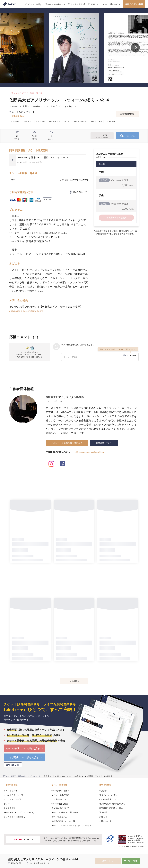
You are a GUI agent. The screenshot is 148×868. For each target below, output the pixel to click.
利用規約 (103, 791)
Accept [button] (138, 854)
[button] (4, 858)
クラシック (14, 93)
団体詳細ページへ (104, 443)
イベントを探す (11, 791)
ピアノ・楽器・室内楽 (32, 93)
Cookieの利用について (109, 799)
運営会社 (103, 812)
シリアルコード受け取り (14, 817)
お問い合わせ (105, 821)
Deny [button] (124, 854)
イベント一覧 (35, 776)
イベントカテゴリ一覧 (13, 795)
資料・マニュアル (59, 817)
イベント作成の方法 (60, 795)
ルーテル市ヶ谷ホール (39, 863)
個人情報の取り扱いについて (112, 804)
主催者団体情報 (127, 114)
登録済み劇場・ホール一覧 (63, 821)
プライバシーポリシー (109, 795)
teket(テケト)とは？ (60, 791)
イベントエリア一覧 (13, 799)
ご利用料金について (60, 799)
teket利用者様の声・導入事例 (65, 812)
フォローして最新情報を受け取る (67, 443)
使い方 (7, 804)
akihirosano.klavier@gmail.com (26, 311)
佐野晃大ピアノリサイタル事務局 (65, 397)
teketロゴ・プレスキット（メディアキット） (72, 825)
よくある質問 (10, 808)
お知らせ (103, 817)
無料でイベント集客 (134, 4)
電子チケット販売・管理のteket (14, 776)
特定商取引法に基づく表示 (111, 808)
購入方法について (80, 192)
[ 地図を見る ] (19, 116)
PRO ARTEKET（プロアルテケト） (19, 812)
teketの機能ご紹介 (60, 804)
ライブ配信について (60, 808)
